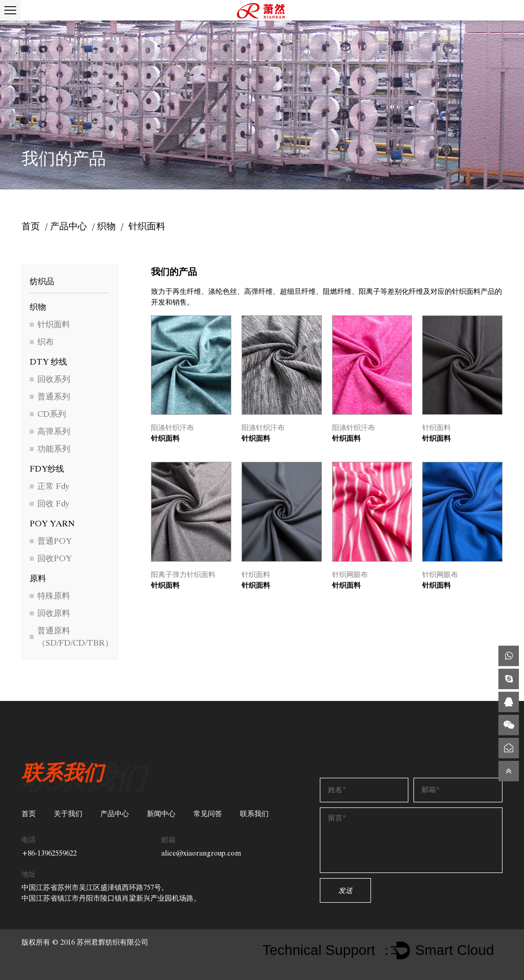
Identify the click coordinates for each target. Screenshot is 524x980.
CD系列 (52, 414)
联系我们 (254, 814)
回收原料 (54, 613)
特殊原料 (54, 596)
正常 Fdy (53, 486)
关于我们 (68, 814)
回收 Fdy (53, 504)
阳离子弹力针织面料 (183, 575)
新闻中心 (161, 814)
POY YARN (52, 524)
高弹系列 (54, 431)
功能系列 (54, 449)
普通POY (54, 541)
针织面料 (54, 324)
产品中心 (69, 226)
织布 (46, 342)
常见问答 (208, 814)
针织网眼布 (350, 575)
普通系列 (54, 397)
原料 (38, 578)
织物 (106, 226)
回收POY (54, 558)
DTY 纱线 (48, 362)
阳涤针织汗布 (172, 428)
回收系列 (54, 379)
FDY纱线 (47, 469)
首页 (31, 226)
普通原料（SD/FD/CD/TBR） (75, 637)
